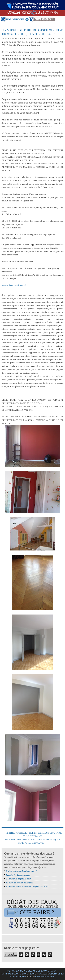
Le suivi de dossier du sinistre (20, 883)
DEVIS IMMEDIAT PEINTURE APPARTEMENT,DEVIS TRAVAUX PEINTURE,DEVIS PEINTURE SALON (32, 32)
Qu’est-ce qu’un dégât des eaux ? (21, 871)
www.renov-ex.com (45, 977)
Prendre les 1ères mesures (18, 875)
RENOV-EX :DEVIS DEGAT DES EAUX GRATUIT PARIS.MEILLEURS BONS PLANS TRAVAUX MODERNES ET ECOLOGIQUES (33, 974)
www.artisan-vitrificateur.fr (14, 285)
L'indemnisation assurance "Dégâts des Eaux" (28, 886)
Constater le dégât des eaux (19, 879)
